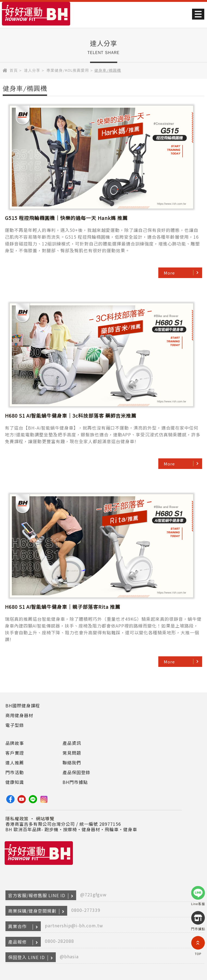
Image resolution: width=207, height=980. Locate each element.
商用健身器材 (19, 715)
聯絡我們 (72, 762)
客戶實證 (15, 753)
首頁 (14, 70)
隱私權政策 (17, 818)
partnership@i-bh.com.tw (74, 925)
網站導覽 (45, 818)
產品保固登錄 (76, 772)
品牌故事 (15, 743)
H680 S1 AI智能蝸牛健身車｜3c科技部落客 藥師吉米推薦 (71, 415)
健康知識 (15, 782)
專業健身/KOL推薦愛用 (68, 70)
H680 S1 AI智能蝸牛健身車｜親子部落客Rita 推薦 (63, 607)
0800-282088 (59, 941)
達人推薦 (15, 762)
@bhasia (69, 956)
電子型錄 (15, 725)
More (169, 273)
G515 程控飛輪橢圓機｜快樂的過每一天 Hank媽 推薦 (66, 218)
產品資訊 (72, 743)
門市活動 (15, 772)
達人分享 (32, 70)
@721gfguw (93, 894)
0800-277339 (86, 910)
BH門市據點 (75, 782)
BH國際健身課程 (23, 705)
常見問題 (72, 753)
